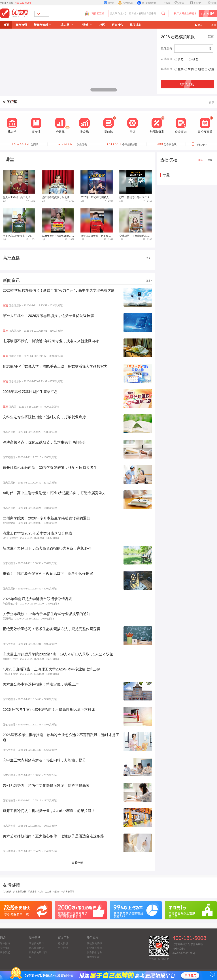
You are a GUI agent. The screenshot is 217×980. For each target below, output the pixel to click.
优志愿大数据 (37, 948)
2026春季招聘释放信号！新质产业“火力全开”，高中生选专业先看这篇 (59, 290)
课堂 (87, 25)
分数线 (60, 132)
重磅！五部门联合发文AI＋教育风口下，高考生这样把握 (48, 574)
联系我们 (5, 952)
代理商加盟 (126, 3)
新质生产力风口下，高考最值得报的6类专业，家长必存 (47, 548)
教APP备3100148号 (184, 953)
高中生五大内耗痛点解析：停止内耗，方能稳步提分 (44, 760)
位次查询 (181, 132)
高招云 (56, 892)
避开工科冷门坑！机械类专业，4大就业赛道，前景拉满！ (49, 811)
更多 (212, 102)
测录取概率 (157, 132)
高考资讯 (21, 25)
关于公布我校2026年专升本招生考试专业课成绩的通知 (47, 614)
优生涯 (109, 3)
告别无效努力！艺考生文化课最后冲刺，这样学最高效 (46, 785)
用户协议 (63, 948)
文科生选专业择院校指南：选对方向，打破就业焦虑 (44, 417)
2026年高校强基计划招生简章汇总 (30, 392)
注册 (213, 25)
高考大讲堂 (93, 957)
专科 (210, 160)
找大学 (12, 132)
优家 (41, 892)
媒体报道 (5, 943)
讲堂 (10, 159)
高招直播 (11, 258)
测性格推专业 (94, 952)
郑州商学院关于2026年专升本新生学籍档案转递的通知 (47, 518)
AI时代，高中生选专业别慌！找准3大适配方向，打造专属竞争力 (54, 493)
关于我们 (5, 948)
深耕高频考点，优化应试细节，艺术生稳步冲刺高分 (44, 442)
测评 (133, 132)
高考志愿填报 (20, 892)
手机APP (196, 3)
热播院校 (169, 160)
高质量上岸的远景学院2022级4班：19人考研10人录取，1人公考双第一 (60, 654)
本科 (201, 160)
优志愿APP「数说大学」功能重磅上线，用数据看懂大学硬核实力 (55, 366)
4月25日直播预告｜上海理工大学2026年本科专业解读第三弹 (51, 669)
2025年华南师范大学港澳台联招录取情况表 (38, 599)
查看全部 (77, 863)
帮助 (212, 3)
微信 (179, 3)
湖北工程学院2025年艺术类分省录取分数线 (38, 533)
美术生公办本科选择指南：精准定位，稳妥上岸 (41, 684)
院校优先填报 (37, 943)
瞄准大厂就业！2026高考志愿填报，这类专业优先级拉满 (48, 316)
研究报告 (117, 25)
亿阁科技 (7, 892)
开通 (209, 13)
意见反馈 (63, 943)
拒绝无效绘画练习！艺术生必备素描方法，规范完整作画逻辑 (52, 629)
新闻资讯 (11, 280)
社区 (102, 25)
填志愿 (67, 25)
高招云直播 (98, 13)
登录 (199, 25)
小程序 (165, 3)
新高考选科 (42, 25)
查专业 (36, 132)
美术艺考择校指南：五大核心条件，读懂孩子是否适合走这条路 (53, 836)
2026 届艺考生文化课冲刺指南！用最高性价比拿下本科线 (49, 710)
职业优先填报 (94, 948)
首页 (6, 25)
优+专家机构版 (147, 3)
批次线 (84, 132)
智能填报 (187, 84)
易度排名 (135, 25)
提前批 (109, 132)
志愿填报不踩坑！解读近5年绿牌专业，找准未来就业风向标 (51, 341)
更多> (149, 258)
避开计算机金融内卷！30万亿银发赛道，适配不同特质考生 (50, 468)
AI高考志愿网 (68, 892)
